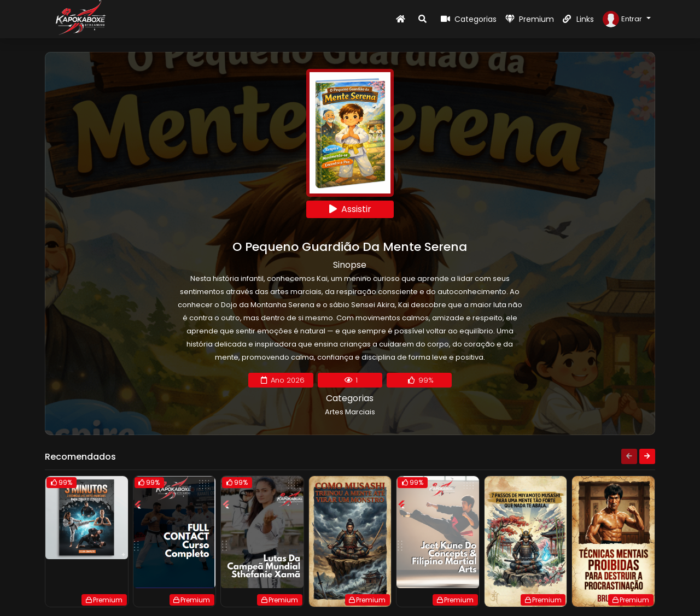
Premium (530, 19)
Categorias (469, 19)
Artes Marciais (350, 412)
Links (578, 19)
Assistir (350, 209)
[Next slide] (647, 456)
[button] (627, 19)
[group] (87, 541)
